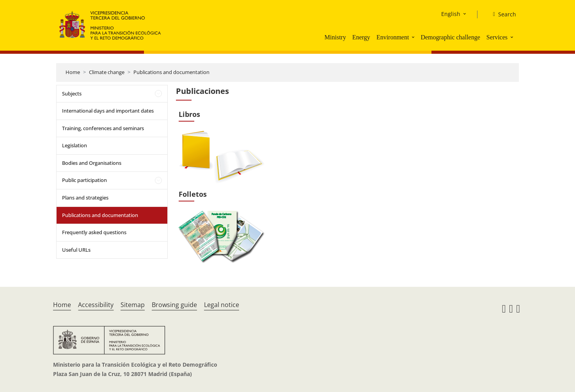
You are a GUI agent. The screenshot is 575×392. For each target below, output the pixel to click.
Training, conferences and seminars (103, 128)
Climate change (107, 72)
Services (497, 37)
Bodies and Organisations (92, 163)
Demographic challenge (450, 37)
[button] (414, 37)
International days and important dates (108, 111)
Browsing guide (174, 305)
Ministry (335, 37)
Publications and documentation (171, 72)
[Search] (501, 14)
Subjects (72, 94)
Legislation (75, 145)
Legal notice (222, 305)
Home (73, 72)
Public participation (84, 180)
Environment (393, 37)
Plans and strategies (85, 198)
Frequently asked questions (94, 232)
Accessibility (96, 305)
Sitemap (133, 305)
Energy (361, 37)
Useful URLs (76, 250)
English (451, 14)
